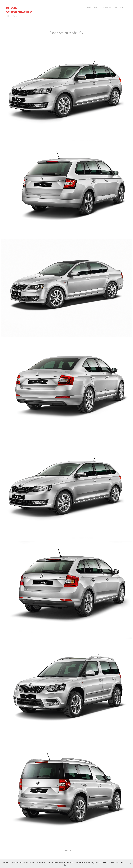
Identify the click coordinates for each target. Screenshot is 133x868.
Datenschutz (108, 7)
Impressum (119, 7)
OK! (65, 865)
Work (89, 7)
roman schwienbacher (19, 10)
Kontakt (97, 7)
